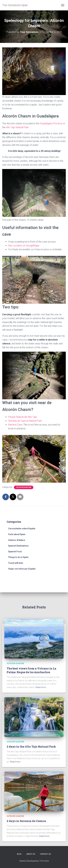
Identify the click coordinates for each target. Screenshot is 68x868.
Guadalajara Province (51, 123)
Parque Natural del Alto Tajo (23, 417)
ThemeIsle (44, 861)
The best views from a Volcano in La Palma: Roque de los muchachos (31, 670)
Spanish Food (15, 552)
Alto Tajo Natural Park (17, 127)
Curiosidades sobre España (22, 529)
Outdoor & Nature (24, 487)
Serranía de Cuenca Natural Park (25, 421)
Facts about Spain (17, 534)
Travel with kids (16, 563)
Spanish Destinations (18, 546)
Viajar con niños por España (22, 569)
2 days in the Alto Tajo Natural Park (31, 747)
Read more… (41, 687)
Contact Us (45, 854)
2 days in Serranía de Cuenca (26, 821)
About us (31, 854)
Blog (19, 854)
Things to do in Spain (18, 557)
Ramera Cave (15, 425)
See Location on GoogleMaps (24, 246)
